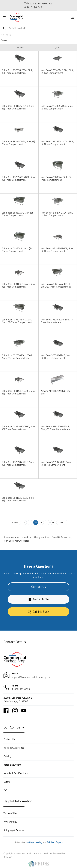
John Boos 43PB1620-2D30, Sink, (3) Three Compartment (19, 428)
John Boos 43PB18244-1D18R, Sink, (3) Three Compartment (56, 285)
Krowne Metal (22, 541)
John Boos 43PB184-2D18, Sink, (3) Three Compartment (18, 463)
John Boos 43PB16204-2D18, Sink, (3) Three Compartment (56, 428)
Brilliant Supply (55, 842)
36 (41, 522)
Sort (57, 48)
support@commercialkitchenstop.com (32, 677)
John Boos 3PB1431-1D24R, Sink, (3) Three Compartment (19, 285)
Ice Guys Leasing (34, 842)
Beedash (8, 857)
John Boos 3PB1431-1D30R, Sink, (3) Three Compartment (19, 392)
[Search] (38, 28)
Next (62, 522)
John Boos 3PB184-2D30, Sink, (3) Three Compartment (56, 463)
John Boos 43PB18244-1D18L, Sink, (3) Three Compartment (17, 321)
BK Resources (64, 537)
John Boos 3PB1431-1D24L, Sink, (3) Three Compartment (57, 250)
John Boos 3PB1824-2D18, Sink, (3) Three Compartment (18, 107)
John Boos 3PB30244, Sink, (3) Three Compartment (18, 214)
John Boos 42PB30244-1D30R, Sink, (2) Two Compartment (17, 357)
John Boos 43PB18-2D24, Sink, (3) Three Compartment (18, 71)
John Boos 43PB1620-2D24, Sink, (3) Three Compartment (19, 178)
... (30, 522)
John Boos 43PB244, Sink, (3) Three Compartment (17, 250)
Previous (15, 522)
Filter (21, 48)
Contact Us (38, 587)
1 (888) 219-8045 (21, 689)
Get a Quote (38, 599)
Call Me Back (38, 612)
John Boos (9, 541)
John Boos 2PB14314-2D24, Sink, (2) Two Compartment (57, 71)
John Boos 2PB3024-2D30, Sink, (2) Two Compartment (57, 107)
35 (36, 522)
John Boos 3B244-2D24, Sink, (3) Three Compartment (19, 143)
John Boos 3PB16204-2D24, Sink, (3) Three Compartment (57, 143)
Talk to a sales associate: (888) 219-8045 (38, 5)
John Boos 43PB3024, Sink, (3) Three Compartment (56, 178)
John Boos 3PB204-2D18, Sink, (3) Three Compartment (56, 357)
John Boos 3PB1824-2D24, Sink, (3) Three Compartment (18, 499)
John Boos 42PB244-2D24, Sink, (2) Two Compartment (57, 214)
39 (53, 522)
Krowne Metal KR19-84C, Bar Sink (55, 392)
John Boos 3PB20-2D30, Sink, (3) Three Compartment (57, 321)
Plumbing (7, 35)
